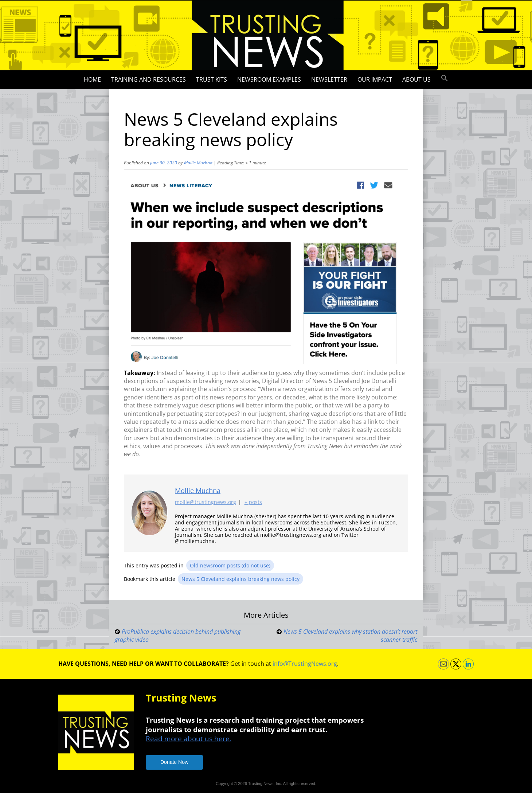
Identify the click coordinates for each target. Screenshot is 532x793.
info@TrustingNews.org (305, 664)
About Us (416, 79)
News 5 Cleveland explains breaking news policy (240, 579)
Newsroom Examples (269, 79)
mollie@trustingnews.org (206, 502)
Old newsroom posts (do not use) (230, 565)
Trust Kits (212, 79)
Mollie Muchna (198, 163)
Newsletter (329, 79)
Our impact (375, 79)
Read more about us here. (189, 739)
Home (92, 79)
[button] (445, 78)
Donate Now (174, 762)
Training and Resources (148, 79)
